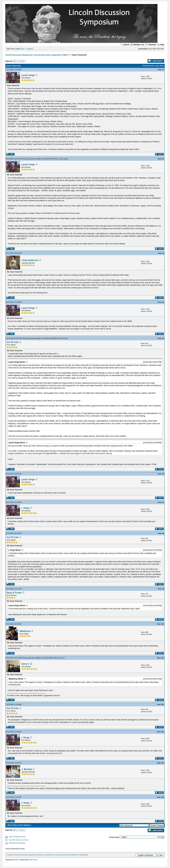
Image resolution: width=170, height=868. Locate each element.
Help (161, 45)
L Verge (25, 508)
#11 (163, 658)
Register (30, 49)
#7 (163, 502)
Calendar (151, 45)
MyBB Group (33, 860)
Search (125, 45)
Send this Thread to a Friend (19, 840)
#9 (163, 589)
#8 (163, 533)
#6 (163, 474)
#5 (163, 338)
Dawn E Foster (14, 593)
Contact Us (11, 855)
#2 (163, 159)
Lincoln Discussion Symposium (19, 55)
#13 (163, 732)
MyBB (16, 860)
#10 (163, 624)
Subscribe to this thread (17, 843)
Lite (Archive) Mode (68, 855)
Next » (23, 61)
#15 (163, 797)
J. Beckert (27, 769)
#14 (163, 763)
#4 (163, 302)
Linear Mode (159, 66)
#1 (163, 70)
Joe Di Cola (63, 338)
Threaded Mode (148, 66)
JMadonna (25, 631)
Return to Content (55, 855)
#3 (163, 253)
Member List (137, 45)
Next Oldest (13, 825)
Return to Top (43, 855)
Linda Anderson (30, 260)
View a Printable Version (17, 837)
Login (23, 49)
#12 (163, 704)
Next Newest (25, 825)
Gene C (61, 658)
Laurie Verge (28, 75)
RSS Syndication (82, 855)
